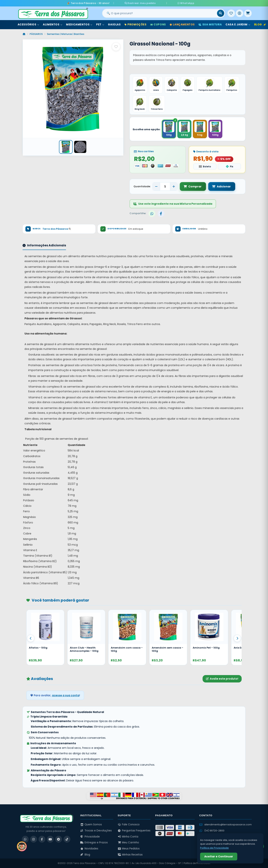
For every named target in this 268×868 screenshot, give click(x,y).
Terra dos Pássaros (57, 229)
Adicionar (221, 186)
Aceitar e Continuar (219, 856)
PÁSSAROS (36, 34)
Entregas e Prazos (94, 843)
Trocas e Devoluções (96, 831)
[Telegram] (59, 839)
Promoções (136, 24)
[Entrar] (240, 13)
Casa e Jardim (238, 24)
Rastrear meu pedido (147, 3)
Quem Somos (91, 825)
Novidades (89, 849)
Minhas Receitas (130, 855)
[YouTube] (50, 839)
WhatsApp (179, 3)
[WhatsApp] (25, 839)
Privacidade (90, 837)
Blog (260, 24)
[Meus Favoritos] (231, 13)
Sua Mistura (210, 24)
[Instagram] (34, 839)
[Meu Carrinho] (248, 13)
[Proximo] (237, 638)
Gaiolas (114, 24)
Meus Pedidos (129, 849)
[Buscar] (221, 13)
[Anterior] (31, 638)
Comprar (193, 186)
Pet (100, 24)
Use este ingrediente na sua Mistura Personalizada (173, 204)
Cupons (158, 24)
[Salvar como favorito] (116, 46)
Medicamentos (79, 24)
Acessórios (28, 24)
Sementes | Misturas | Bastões (66, 34)
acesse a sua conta (66, 695)
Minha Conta (128, 837)
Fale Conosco (129, 825)
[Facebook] (42, 839)
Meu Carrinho (128, 843)
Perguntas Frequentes (134, 831)
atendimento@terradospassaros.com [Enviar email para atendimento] (226, 825)
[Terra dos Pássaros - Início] (53, 13)
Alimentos (53, 24)
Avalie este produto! (222, 679)
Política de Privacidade (197, 863)
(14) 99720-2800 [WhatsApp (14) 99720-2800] (212, 831)
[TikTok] (67, 839)
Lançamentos (182, 24)
